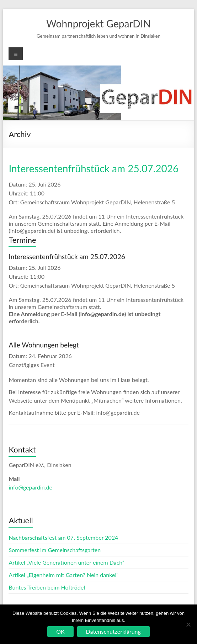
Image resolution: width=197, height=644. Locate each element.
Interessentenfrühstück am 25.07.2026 (94, 168)
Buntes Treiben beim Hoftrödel (47, 587)
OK (60, 631)
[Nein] (188, 624)
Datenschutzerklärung (113, 631)
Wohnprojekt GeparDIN (98, 23)
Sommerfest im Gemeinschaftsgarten (55, 550)
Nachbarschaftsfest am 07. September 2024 (63, 537)
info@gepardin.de (30, 487)
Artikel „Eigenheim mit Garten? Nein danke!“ (63, 575)
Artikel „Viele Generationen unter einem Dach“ (66, 562)
